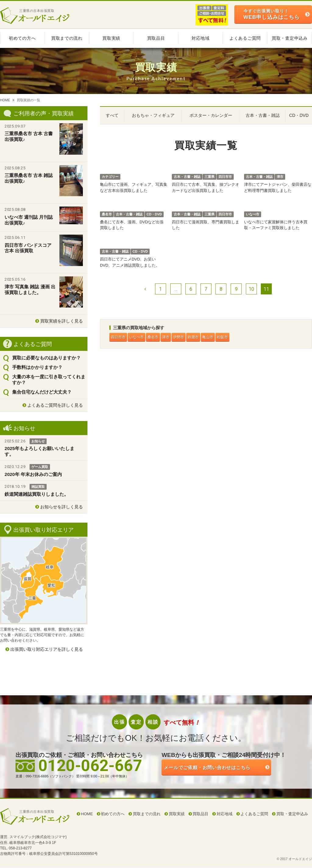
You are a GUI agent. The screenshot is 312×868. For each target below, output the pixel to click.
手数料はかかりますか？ (37, 367)
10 (251, 289)
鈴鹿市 (209, 337)
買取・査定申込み (290, 38)
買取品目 (156, 38)
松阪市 (243, 337)
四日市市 (120, 337)
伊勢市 (191, 337)
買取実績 (111, 38)
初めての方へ (22, 38)
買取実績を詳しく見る (62, 321)
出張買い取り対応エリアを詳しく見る (47, 649)
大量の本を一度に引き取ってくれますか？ (49, 380)
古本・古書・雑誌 (263, 115)
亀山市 (226, 337)
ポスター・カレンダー (211, 115)
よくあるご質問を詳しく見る (55, 405)
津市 (176, 337)
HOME (5, 100)
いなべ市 (141, 337)
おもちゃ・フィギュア (153, 115)
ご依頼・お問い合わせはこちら (225, 769)
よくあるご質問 (245, 38)
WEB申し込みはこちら (272, 14)
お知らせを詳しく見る (62, 507)
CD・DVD (299, 115)
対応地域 (201, 38)
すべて (112, 115)
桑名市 (160, 337)
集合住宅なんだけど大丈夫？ (42, 392)
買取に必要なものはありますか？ (46, 358)
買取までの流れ (67, 38)
